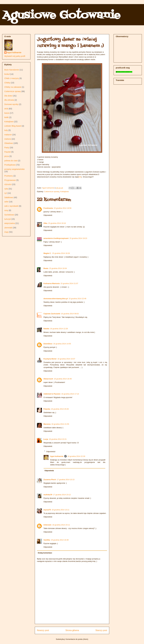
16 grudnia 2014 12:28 (59, 329)
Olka (45, 223)
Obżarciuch (48, 379)
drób (6, 109)
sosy (6, 210)
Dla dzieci (8, 96)
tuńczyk (8, 219)
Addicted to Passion (52, 394)
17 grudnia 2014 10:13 (66, 480)
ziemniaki (8, 228)
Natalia (46, 329)
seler (6, 202)
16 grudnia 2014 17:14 (70, 394)
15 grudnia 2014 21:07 (69, 283)
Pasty (7, 148)
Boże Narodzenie (12, 70)
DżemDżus (48, 344)
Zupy (6, 232)
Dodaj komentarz (45, 553)
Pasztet (8, 152)
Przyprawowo (10, 180)
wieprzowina (10, 223)
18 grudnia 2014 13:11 (60, 510)
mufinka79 (48, 495)
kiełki (6, 117)
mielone (8, 139)
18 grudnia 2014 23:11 (61, 525)
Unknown (47, 525)
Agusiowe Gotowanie (61, 16)
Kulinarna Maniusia (52, 283)
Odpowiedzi (51, 451)
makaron (8, 135)
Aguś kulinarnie (57, 456)
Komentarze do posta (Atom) (77, 639)
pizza (7, 156)
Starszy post (101, 630)
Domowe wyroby (11, 104)
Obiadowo (9, 143)
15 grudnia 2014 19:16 (57, 223)
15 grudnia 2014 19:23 (78, 238)
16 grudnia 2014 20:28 (60, 409)
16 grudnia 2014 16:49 (63, 379)
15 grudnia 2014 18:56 (62, 208)
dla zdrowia (9, 100)
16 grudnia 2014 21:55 (60, 424)
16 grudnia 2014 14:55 (62, 344)
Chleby (7, 83)
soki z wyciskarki (11, 206)
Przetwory (9, 176)
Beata (46, 268)
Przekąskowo (10, 165)
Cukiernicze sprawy (52, 192)
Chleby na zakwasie (13, 87)
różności (8, 184)
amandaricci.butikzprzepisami (56, 238)
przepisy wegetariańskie (14, 169)
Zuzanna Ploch (50, 480)
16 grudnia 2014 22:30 (76, 456)
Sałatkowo (9, 197)
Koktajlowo (65, 192)
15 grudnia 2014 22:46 (77, 299)
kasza (7, 113)
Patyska (47, 409)
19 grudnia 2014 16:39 (60, 540)
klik (80, 177)
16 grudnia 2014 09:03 (70, 314)
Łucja (46, 439)
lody (6, 130)
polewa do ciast (11, 161)
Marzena (47, 424)
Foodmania (48, 208)
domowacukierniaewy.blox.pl (56, 299)
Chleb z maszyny (12, 78)
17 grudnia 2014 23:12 (62, 495)
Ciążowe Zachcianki (52, 314)
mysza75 (47, 510)
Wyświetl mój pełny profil (15, 56)
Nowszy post (43, 630)
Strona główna (72, 630)
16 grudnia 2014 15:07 (66, 359)
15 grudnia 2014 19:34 (58, 268)
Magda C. (47, 253)
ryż (6, 193)
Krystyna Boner (50, 359)
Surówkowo (9, 215)
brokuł (7, 74)
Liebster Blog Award (13, 126)
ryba (6, 189)
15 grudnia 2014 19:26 (61, 253)
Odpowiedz (48, 215)
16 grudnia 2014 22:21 (58, 439)
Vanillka (47, 540)
